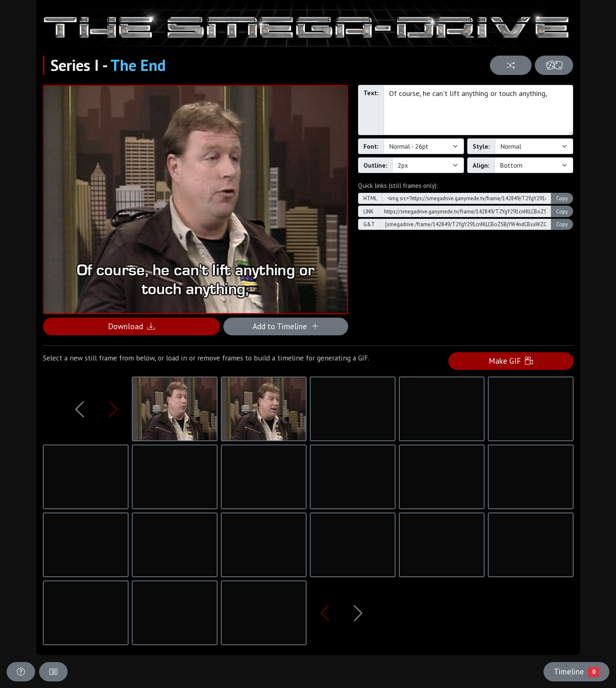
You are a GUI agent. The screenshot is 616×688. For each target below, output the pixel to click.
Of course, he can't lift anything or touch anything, (479, 110)
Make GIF (511, 361)
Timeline (576, 672)
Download (131, 326)
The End (138, 65)
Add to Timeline (286, 326)
